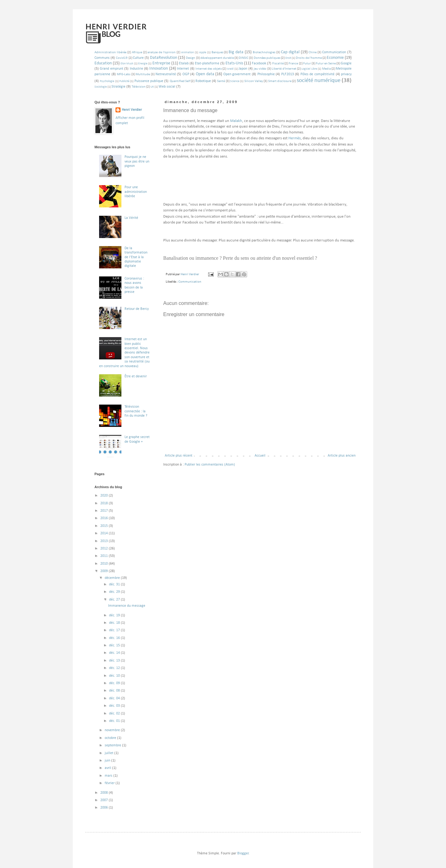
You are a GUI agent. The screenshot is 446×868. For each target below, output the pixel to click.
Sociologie (101, 87)
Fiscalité (278, 64)
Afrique (137, 52)
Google (346, 63)
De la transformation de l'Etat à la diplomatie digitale (136, 257)
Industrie (136, 69)
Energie (143, 64)
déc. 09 (115, 683)
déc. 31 (115, 584)
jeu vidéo (260, 69)
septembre (113, 745)
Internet (183, 69)
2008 (105, 793)
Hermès (295, 138)
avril (108, 768)
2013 (105, 541)
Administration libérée (110, 52)
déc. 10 (115, 676)
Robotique (203, 81)
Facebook (259, 63)
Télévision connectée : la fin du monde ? (136, 411)
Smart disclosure (280, 81)
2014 (105, 533)
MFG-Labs (124, 74)
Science (235, 81)
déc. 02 (115, 714)
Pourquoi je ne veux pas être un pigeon (137, 161)
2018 (105, 503)
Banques (217, 52)
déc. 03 (115, 706)
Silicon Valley (254, 81)
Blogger (243, 853)
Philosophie (266, 74)
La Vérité (131, 218)
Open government (237, 74)
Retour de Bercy (137, 309)
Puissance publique (149, 81)
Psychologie (107, 81)
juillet (109, 753)
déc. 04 (115, 698)
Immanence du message (127, 606)
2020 (105, 496)
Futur (307, 64)
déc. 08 (115, 691)
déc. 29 (115, 592)
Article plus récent (179, 456)
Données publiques (267, 58)
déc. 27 (115, 600)
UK (152, 87)
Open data (205, 74)
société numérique (319, 81)
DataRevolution (164, 58)
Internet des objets (209, 69)
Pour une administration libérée (136, 192)
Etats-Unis (234, 63)
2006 (105, 808)
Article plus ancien (342, 456)
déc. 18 (115, 623)
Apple (203, 52)
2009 (105, 571)
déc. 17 (115, 630)
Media (326, 69)
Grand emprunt (111, 69)
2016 (105, 518)
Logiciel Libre (309, 69)
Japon (243, 69)
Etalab (184, 63)
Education (103, 63)
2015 (105, 526)
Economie (335, 58)
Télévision (139, 87)
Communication (334, 52)
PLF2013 (288, 74)
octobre (111, 738)
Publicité (124, 81)
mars (109, 776)
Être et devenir (136, 376)
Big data (236, 52)
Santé (221, 81)
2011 (105, 556)
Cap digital (290, 52)
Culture (138, 58)
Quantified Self (180, 81)
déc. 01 (115, 721)
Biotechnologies (264, 52)
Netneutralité (166, 74)
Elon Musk (127, 64)
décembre (113, 578)
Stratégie (118, 87)
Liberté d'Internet (284, 69)
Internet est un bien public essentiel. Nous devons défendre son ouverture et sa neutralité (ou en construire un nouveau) (124, 353)
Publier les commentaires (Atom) (210, 465)
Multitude (143, 74)
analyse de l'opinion (162, 52)
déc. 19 (115, 615)
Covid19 (122, 58)
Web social (167, 87)
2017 (105, 511)
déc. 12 (115, 668)
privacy (346, 74)
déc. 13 (115, 661)
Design (190, 58)
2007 (105, 800)
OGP (186, 74)
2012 (105, 549)
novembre (113, 730)
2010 (105, 564)
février (110, 783)
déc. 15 (115, 645)
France (293, 64)
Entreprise (161, 63)
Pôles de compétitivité (317, 74)
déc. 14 (115, 653)
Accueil (260, 456)
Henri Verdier (132, 110)
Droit (288, 58)
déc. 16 (115, 638)
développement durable (217, 58)
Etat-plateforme (207, 63)
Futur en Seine (326, 64)
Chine (313, 52)
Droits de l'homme (309, 58)
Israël (230, 69)
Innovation (159, 69)
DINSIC (244, 58)
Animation (188, 52)
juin (108, 761)
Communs (102, 58)
